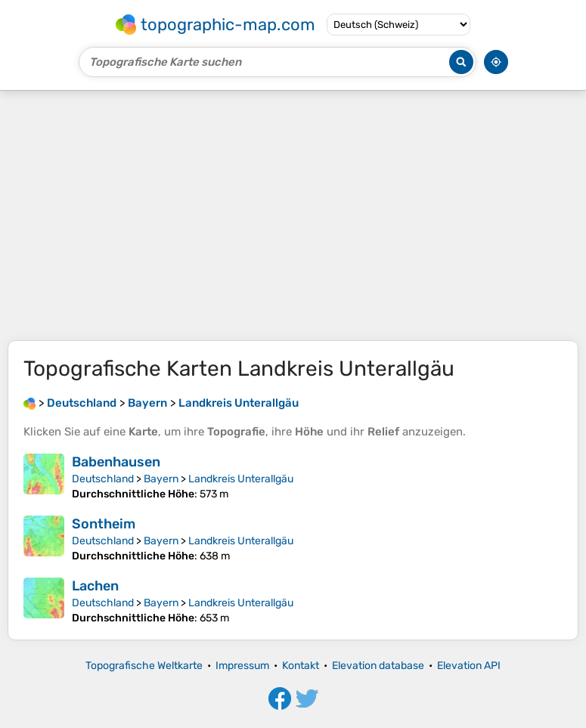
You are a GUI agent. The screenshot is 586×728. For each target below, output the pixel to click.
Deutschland (103, 479)
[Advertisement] (293, 215)
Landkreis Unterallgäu (241, 479)
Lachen (95, 586)
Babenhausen (116, 462)
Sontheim (104, 524)
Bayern (161, 479)
